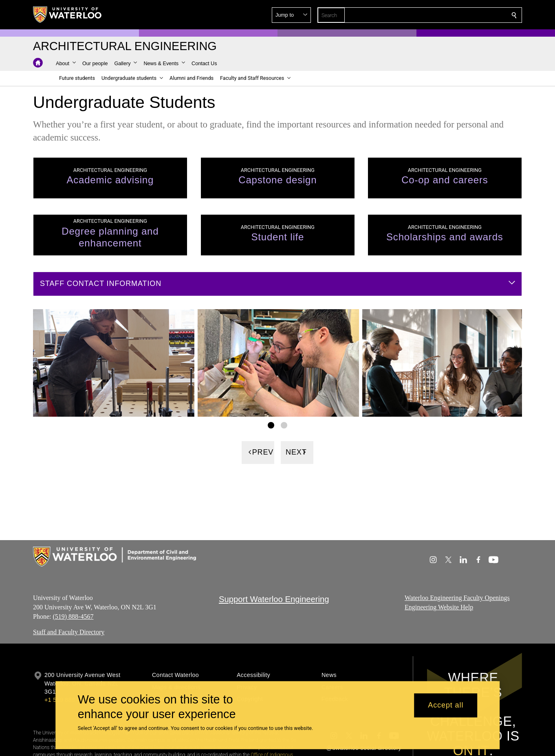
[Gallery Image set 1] (271, 425)
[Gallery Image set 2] (284, 425)
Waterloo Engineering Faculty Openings (457, 598)
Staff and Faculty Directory (69, 632)
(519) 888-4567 (73, 616)
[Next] (297, 453)
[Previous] (258, 453)
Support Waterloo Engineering (274, 599)
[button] (455, 15)
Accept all (446, 705)
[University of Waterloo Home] (68, 15)
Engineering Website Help (439, 607)
